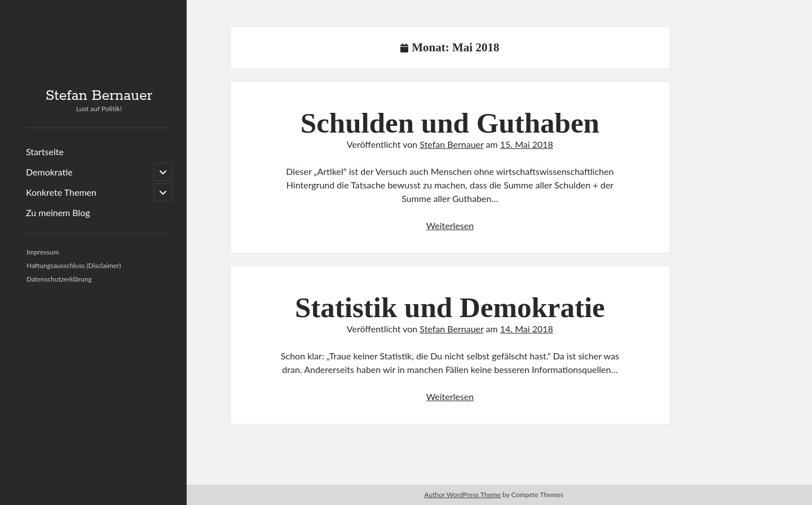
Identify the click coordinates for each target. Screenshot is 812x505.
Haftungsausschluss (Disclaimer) (74, 265)
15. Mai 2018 (527, 144)
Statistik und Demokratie (450, 308)
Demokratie (49, 172)
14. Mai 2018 (527, 329)
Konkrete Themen (61, 192)
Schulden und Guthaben (450, 123)
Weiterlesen (450, 225)
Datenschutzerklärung (59, 279)
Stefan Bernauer (99, 96)
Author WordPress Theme (462, 495)
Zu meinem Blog (58, 212)
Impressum (43, 252)
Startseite (45, 151)
